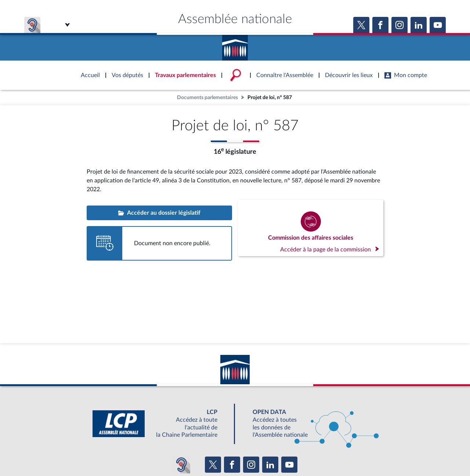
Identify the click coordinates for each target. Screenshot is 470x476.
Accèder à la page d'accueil (235, 45)
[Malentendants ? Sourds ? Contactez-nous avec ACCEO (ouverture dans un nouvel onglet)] (181, 465)
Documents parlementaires (207, 97)
